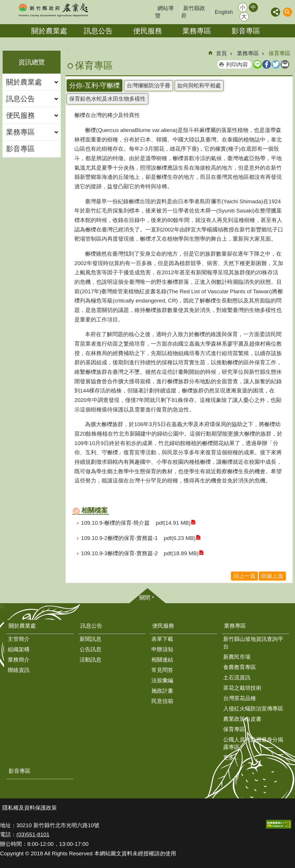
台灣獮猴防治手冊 (149, 86)
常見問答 (162, 670)
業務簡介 (19, 660)
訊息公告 (98, 31)
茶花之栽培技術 (242, 688)
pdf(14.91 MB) (173, 523)
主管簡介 (19, 639)
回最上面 (272, 576)
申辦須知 (162, 649)
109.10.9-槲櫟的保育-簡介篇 (115, 523)
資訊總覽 (32, 62)
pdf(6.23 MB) (179, 538)
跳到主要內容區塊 (3, 3)
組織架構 (19, 649)
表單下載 (162, 639)
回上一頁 (244, 576)
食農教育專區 (240, 667)
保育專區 (279, 53)
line (257, 64)
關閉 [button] (145, 598)
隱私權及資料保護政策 (30, 808)
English (224, 12)
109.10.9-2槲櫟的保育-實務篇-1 (119, 538)
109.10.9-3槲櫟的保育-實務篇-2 (119, 553)
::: (2, 49)
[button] (279, 824)
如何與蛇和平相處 (199, 86)
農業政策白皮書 (242, 719)
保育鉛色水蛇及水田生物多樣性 (107, 99)
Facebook (267, 64)
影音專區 (246, 31)
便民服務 (148, 31)
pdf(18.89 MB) (181, 553)
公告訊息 (90, 649)
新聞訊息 (90, 639)
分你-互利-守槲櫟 (95, 85)
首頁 (221, 53)
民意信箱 (162, 701)
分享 (275, 12)
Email (285, 64)
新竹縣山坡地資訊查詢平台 (253, 643)
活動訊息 (90, 660)
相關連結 (162, 660)
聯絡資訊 (19, 670)
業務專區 (197, 31)
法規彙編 (162, 680)
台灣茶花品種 (240, 698)
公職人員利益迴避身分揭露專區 (253, 743)
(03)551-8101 (33, 835)
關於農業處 (49, 31)
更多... (231, 757)
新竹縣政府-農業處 (53, 10)
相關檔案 (95, 510)
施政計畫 (162, 691)
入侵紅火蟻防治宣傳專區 (253, 709)
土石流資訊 (237, 678)
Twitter (276, 64)
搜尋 (288, 12)
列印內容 (237, 65)
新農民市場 (237, 657)
